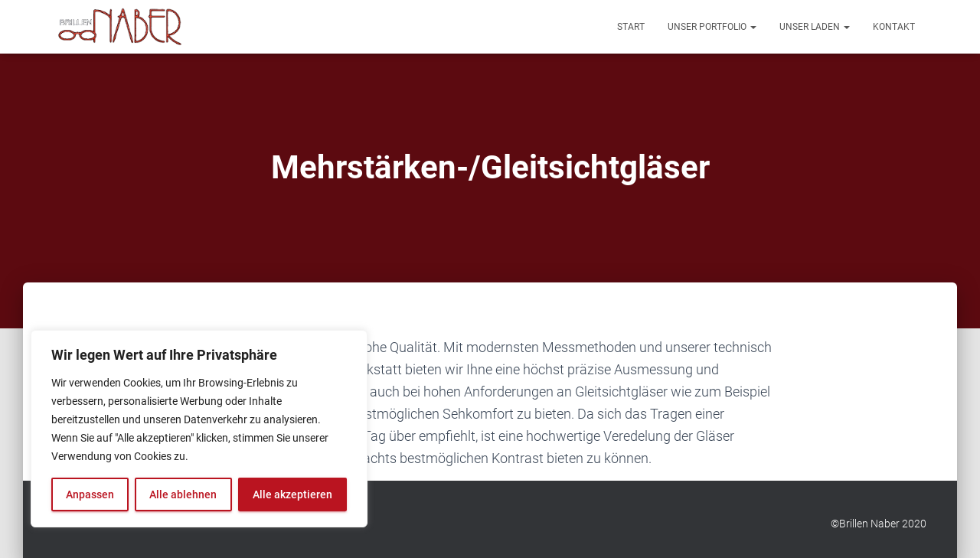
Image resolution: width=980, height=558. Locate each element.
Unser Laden (815, 27)
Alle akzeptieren (292, 494)
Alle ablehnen (183, 494)
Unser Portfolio (712, 27)
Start (631, 27)
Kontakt (894, 27)
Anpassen (90, 494)
